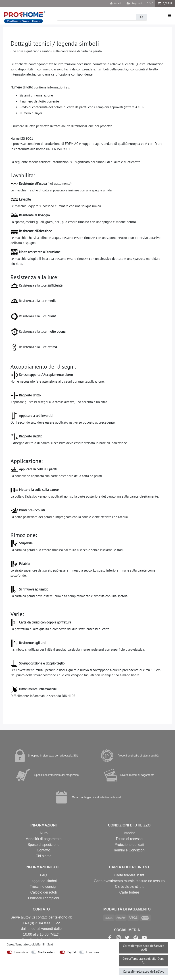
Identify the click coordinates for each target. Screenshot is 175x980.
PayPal (71, 952)
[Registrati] (134, 3)
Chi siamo (43, 856)
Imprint (129, 833)
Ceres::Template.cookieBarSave (144, 972)
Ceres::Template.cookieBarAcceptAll (144, 948)
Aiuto (44, 833)
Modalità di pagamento (44, 839)
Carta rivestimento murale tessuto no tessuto (129, 881)
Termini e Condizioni (129, 850)
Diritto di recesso (129, 839)
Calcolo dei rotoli (44, 892)
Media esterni (47, 952)
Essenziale (21, 952)
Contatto (44, 850)
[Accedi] (116, 3)
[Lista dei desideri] (150, 3)
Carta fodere (129, 892)
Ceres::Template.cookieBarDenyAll (144, 961)
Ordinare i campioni (44, 898)
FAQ (44, 875)
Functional (93, 952)
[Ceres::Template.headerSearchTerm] (97, 17)
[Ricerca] (142, 17)
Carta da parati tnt (129, 887)
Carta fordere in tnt (129, 875)
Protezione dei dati (129, 845)
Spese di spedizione (43, 845)
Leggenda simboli (43, 881)
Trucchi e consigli (43, 887)
